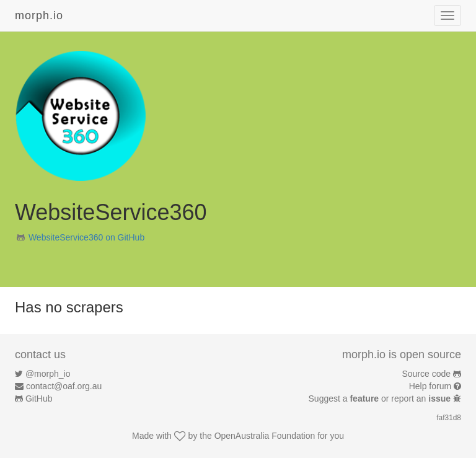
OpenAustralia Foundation (265, 436)
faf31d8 (449, 418)
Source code (427, 374)
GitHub (39, 399)
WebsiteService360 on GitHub (86, 237)
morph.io (39, 15)
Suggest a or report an (381, 399)
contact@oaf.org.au (64, 386)
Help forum (430, 386)
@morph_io (48, 374)
